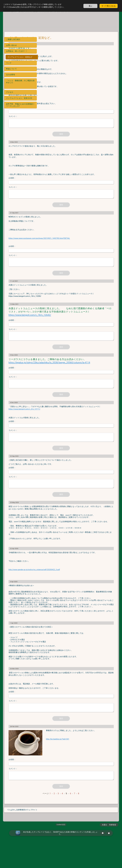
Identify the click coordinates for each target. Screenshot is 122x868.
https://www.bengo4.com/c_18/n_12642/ (63, 321)
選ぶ (90, 6)
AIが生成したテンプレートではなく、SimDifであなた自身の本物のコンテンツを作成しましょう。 (60, 859)
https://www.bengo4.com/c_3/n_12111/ (79, 421)
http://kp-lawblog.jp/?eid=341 (79, 776)
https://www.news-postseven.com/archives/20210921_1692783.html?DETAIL (73, 241)
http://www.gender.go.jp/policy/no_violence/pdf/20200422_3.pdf (68, 596)
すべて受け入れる (109, 6)
